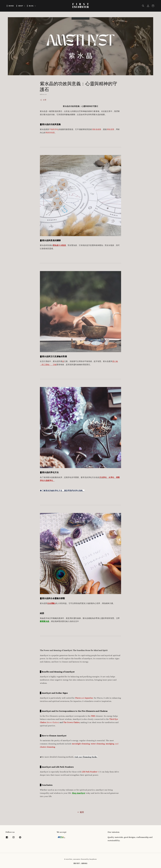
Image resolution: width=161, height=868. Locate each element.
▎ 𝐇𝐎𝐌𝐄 (10, 6)
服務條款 (84, 863)
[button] (143, 6)
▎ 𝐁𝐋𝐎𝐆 (30, 6)
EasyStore (93, 859)
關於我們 (77, 863)
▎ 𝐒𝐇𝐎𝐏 (20, 6)
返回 (80, 812)
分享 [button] (43, 100)
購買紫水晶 (45, 621)
